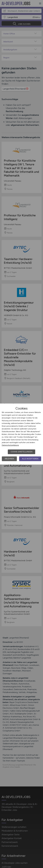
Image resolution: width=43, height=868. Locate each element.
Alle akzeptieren (30, 459)
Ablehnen (9, 459)
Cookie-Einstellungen (21, 452)
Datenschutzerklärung (10, 445)
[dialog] (21, 434)
